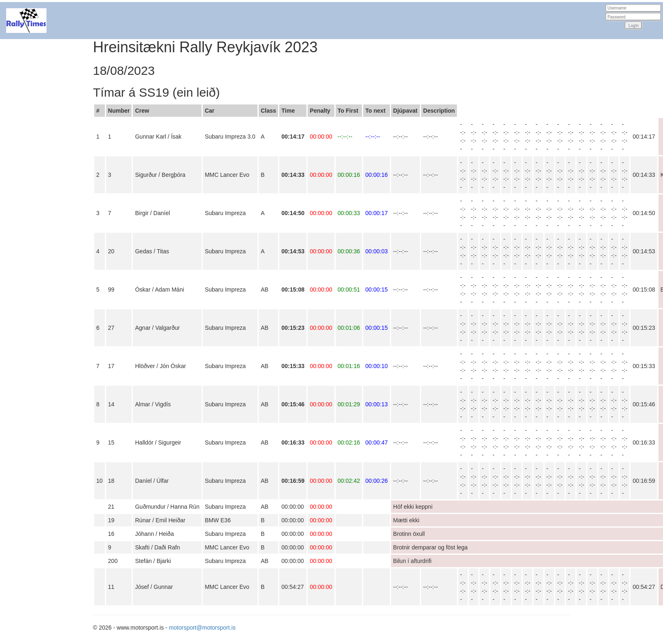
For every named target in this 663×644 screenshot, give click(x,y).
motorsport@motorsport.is (202, 628)
